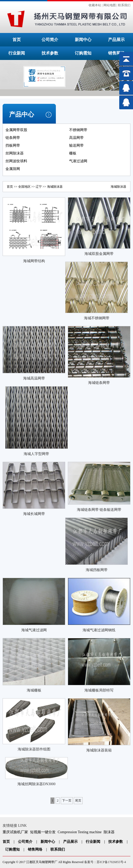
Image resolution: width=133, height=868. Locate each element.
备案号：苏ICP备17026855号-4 (105, 862)
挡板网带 (13, 145)
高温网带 (76, 138)
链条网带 (13, 138)
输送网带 (76, 145)
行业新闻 (17, 53)
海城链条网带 (99, 383)
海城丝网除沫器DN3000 (36, 784)
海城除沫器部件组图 (34, 749)
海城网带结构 (34, 261)
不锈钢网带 (78, 130)
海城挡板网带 (97, 570)
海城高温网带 (34, 378)
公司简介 (50, 40)
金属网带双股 (16, 130)
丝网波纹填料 (16, 161)
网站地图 (110, 5)
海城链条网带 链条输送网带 (99, 510)
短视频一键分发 (43, 832)
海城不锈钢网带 (97, 318)
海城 (50, 187)
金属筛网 (13, 169)
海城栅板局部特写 (99, 690)
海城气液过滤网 (34, 630)
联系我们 (124, 5)
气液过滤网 (78, 161)
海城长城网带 (34, 514)
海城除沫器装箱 (99, 750)
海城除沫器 (118, 187)
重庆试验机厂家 (15, 832)
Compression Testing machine (80, 832)
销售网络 (116, 53)
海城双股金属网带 (99, 254)
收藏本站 (95, 5)
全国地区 (24, 187)
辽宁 (39, 187)
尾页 (78, 801)
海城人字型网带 (36, 454)
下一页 (67, 801)
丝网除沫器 (15, 153)
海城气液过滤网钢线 (99, 630)
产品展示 (116, 40)
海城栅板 (34, 690)
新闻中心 (83, 40)
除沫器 (109, 832)
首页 (17, 40)
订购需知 (83, 53)
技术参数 (50, 53)
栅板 (73, 153)
